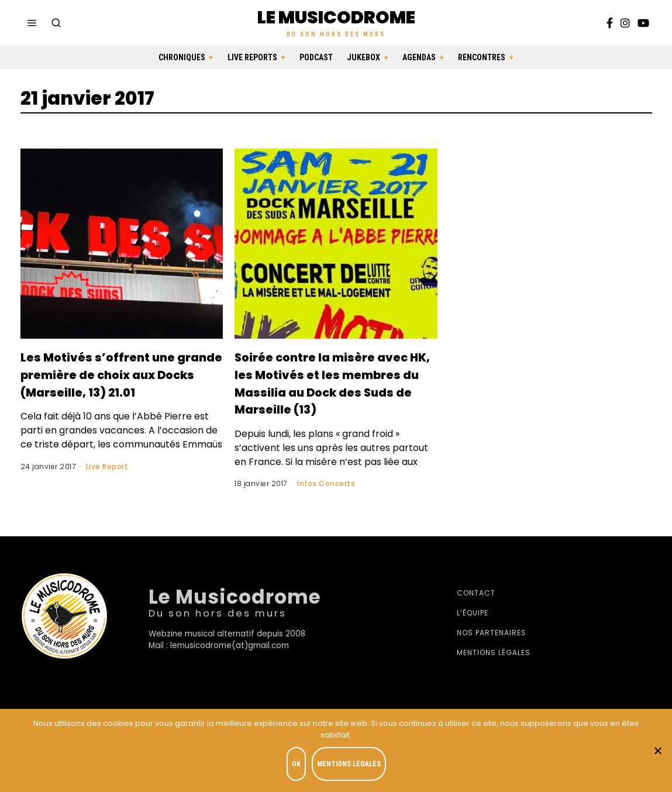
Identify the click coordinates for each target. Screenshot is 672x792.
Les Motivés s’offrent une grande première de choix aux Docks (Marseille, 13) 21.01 (120, 383)
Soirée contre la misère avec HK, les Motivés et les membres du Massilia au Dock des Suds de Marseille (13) (333, 391)
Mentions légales (494, 670)
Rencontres (482, 57)
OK (299, 766)
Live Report (107, 483)
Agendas (419, 57)
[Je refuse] (657, 752)
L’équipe (473, 630)
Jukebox (363, 57)
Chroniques (182, 57)
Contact (476, 610)
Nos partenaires (492, 650)
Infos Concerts (326, 501)
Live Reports (252, 57)
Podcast (316, 57)
